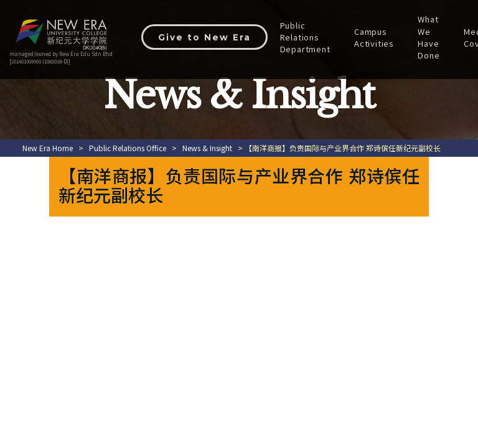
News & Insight (207, 148)
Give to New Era (206, 37)
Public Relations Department (307, 37)
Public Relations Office (128, 148)
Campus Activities (377, 37)
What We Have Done (431, 37)
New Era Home (48, 148)
